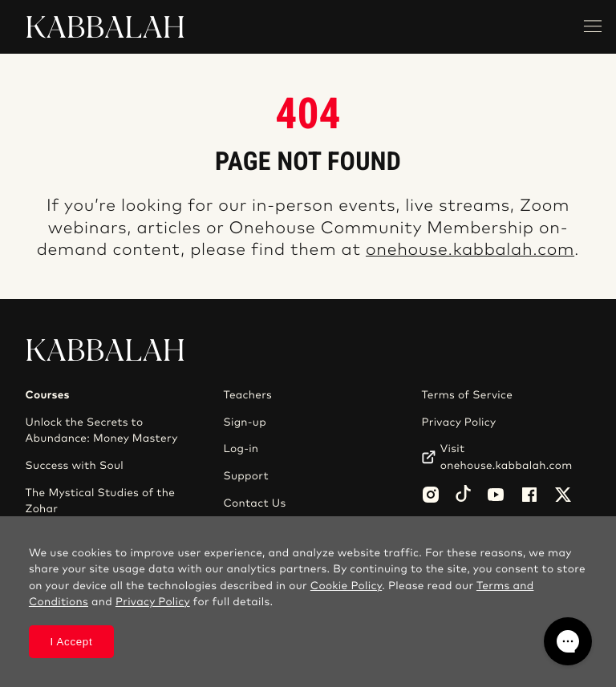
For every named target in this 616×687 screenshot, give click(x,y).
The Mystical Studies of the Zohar (101, 501)
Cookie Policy (346, 586)
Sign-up (244, 422)
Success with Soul (75, 466)
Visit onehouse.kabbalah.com (507, 457)
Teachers (247, 395)
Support (245, 476)
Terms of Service (467, 395)
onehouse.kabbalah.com (470, 251)
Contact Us (254, 503)
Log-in (241, 449)
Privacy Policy (458, 422)
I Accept (71, 642)
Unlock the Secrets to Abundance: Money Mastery (102, 430)
